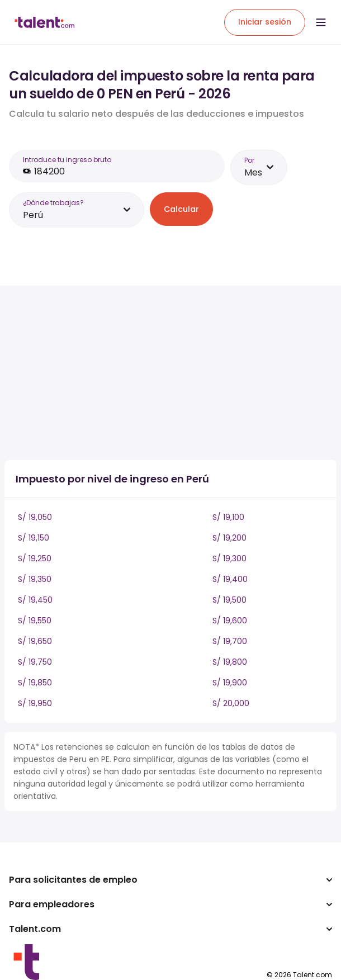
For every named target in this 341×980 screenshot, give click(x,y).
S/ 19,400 (230, 579)
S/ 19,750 (35, 662)
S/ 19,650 (35, 641)
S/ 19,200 (229, 538)
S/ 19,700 (230, 641)
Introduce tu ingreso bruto (67, 160)
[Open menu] (321, 22)
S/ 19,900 (230, 683)
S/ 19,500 (229, 600)
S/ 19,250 (35, 558)
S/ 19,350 (35, 579)
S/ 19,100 (228, 517)
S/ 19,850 (35, 683)
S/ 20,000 (231, 703)
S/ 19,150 (34, 538)
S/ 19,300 (229, 558)
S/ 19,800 (230, 662)
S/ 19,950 (35, 703)
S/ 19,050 (35, 517)
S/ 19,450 (35, 600)
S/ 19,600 (230, 621)
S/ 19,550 (35, 621)
